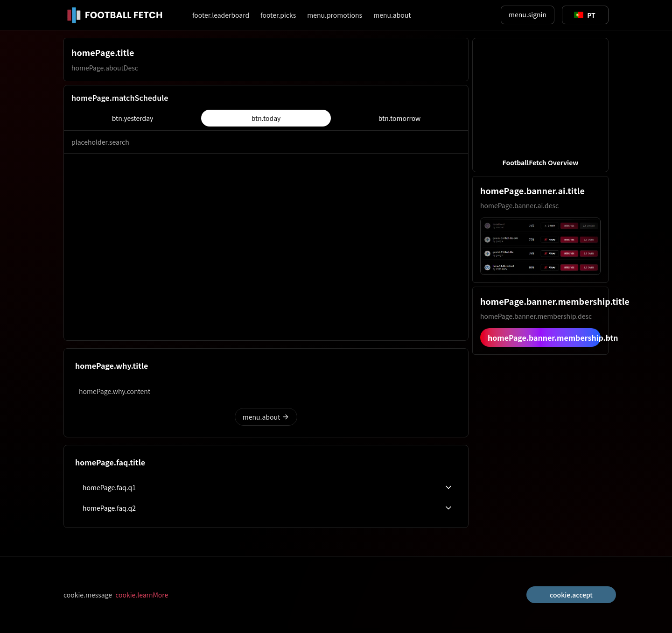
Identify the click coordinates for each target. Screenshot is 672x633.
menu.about (392, 15)
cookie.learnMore (142, 595)
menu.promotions (335, 15)
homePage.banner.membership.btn (544, 338)
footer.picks (278, 15)
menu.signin (528, 14)
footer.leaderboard (221, 15)
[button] (540, 105)
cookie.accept (571, 595)
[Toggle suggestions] (585, 15)
